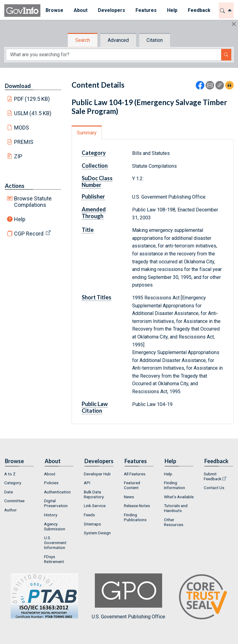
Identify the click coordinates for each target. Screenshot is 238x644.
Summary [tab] (87, 133)
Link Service (95, 506)
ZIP (18, 156)
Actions (15, 186)
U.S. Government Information (55, 543)
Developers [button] (112, 10)
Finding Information (175, 485)
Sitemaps (92, 524)
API (87, 483)
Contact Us (214, 488)
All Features (135, 474)
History (51, 515)
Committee (14, 501)
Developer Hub (97, 474)
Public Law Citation (95, 407)
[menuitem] (54, 11)
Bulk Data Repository (94, 494)
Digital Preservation (56, 503)
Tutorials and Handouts (176, 508)
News (129, 497)
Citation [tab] (155, 40)
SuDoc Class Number (97, 181)
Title (88, 230)
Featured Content (132, 485)
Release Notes (137, 506)
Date (9, 492)
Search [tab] (83, 40)
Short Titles (97, 297)
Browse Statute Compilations (33, 202)
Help (20, 219)
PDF (32, 99)
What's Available (179, 497)
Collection (95, 166)
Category (94, 153)
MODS (22, 128)
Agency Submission (55, 526)
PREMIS (24, 142)
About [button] (81, 10)
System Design (97, 533)
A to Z (10, 474)
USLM (33, 113)
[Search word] (114, 55)
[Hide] (234, 24)
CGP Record (29, 234)
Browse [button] (54, 10)
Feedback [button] (199, 10)
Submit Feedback (213, 476)
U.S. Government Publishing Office (128, 596)
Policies (51, 483)
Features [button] (146, 10)
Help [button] (172, 10)
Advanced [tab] (118, 40)
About (50, 474)
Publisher (93, 196)
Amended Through (94, 213)
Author (11, 510)
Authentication (57, 492)
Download (18, 86)
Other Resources (174, 522)
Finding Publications (135, 517)
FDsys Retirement (54, 559)
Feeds (89, 515)
